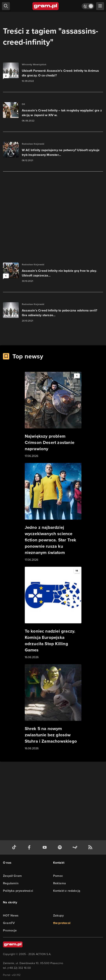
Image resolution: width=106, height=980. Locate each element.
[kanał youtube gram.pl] (45, 847)
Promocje (10, 930)
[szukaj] (6, 6)
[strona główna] (46, 6)
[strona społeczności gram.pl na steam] (76, 847)
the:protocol (62, 923)
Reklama (59, 883)
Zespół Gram (12, 876)
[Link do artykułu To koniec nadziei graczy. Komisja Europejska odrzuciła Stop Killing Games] (53, 613)
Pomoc (58, 876)
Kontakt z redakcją (67, 891)
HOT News (11, 915)
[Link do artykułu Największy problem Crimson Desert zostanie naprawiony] (53, 415)
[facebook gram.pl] (30, 847)
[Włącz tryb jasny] (88, 6)
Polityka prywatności (18, 891)
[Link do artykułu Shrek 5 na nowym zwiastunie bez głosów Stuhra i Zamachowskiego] (53, 707)
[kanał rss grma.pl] (91, 847)
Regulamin (11, 883)
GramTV (9, 923)
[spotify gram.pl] (61, 847)
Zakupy (58, 915)
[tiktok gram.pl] (15, 847)
